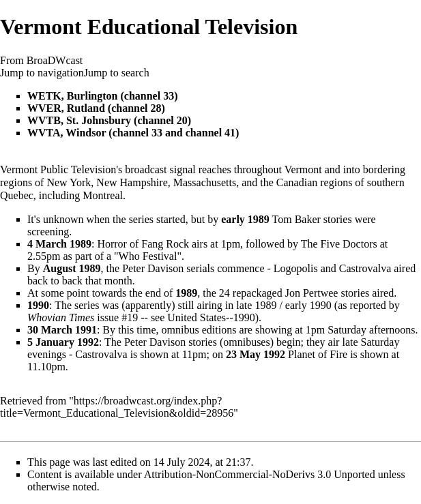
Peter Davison (153, 268)
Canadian (297, 182)
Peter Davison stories (171, 342)
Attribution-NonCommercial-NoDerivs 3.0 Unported (260, 474)
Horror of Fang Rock (143, 244)
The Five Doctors (339, 244)
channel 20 (162, 120)
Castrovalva (365, 268)
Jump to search (117, 73)
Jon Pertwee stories (328, 293)
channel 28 (136, 108)
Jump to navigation (42, 73)
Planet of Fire (318, 354)
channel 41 (210, 133)
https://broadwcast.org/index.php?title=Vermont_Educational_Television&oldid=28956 (117, 407)
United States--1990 (211, 317)
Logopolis (296, 268)
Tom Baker (296, 219)
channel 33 (149, 96)
